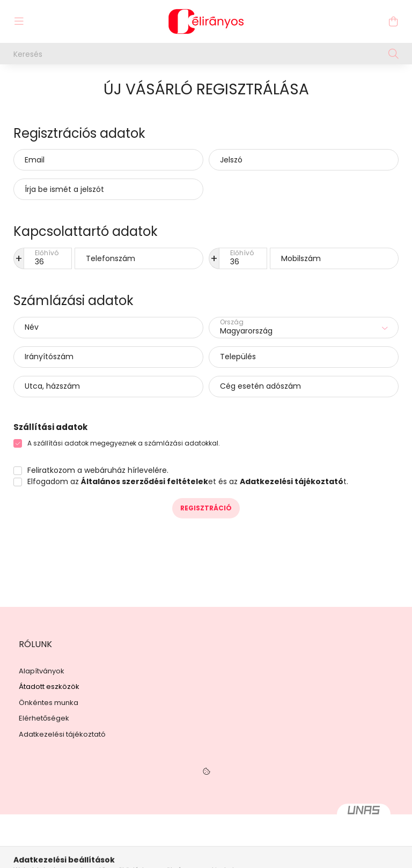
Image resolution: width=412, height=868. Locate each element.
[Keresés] (206, 54)
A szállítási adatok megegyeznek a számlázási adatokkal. (124, 443)
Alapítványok (42, 671)
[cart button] (393, 21)
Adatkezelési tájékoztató (62, 735)
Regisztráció (206, 508)
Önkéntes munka (49, 703)
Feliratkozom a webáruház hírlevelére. (98, 470)
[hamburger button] (19, 21)
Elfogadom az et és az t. (188, 481)
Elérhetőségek (44, 718)
